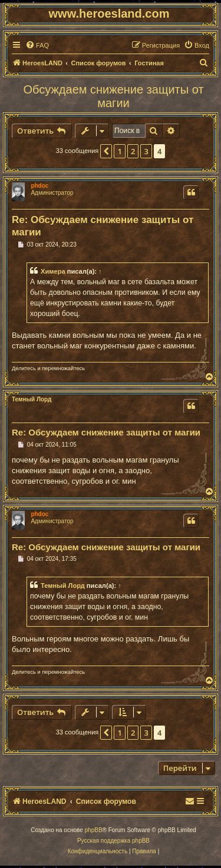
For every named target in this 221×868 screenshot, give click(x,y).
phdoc (39, 186)
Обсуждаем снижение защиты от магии (113, 96)
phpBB (94, 830)
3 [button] (146, 151)
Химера (53, 271)
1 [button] (119, 151)
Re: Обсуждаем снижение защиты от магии (103, 226)
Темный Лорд (32, 399)
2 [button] (133, 151)
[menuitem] (37, 45)
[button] (106, 151)
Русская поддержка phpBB (113, 841)
